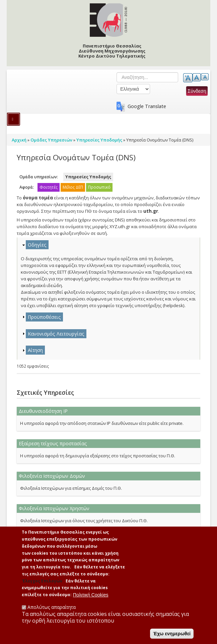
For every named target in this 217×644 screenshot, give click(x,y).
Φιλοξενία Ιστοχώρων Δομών (52, 476)
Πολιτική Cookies (91, 596)
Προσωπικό (99, 187)
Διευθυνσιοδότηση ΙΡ (43, 411)
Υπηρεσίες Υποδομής (88, 177)
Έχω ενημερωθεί (172, 635)
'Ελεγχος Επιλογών (42, 582)
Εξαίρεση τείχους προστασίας (53, 443)
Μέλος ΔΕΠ (73, 187)
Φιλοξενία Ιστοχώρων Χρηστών (54, 508)
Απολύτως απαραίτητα (52, 608)
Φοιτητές (49, 187)
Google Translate (147, 106)
